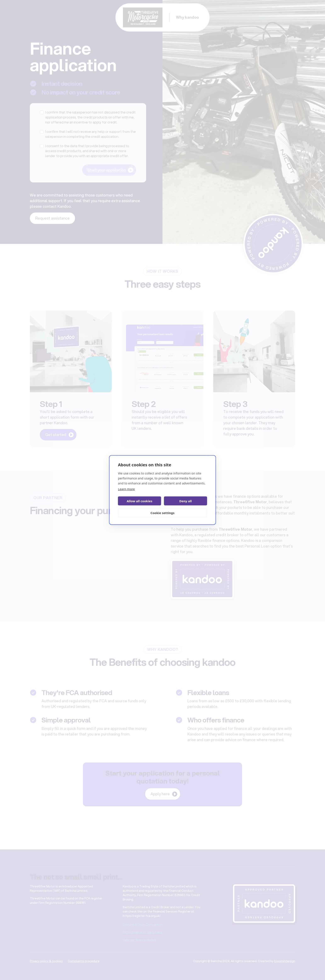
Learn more (126, 489)
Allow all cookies (139, 501)
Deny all (186, 501)
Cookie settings (162, 513)
